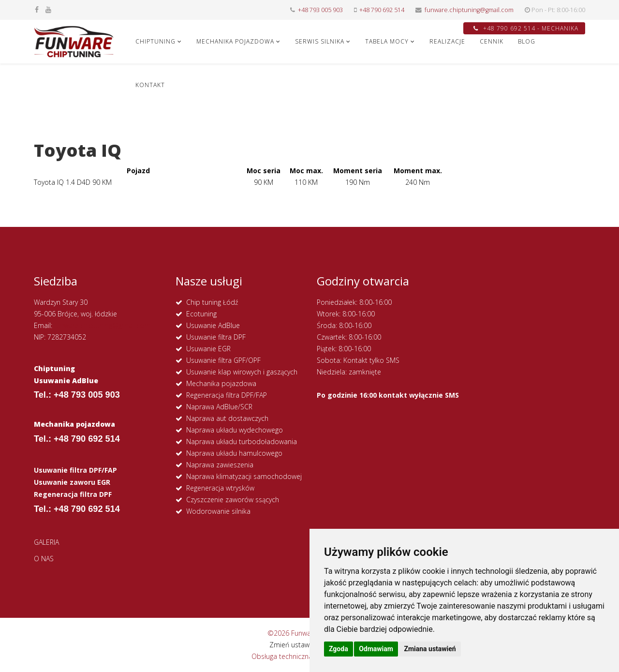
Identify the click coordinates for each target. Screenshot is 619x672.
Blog (527, 41)
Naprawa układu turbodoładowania (242, 441)
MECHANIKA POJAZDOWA (235, 41)
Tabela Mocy (387, 41)
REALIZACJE (447, 41)
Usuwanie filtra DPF (216, 337)
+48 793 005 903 (320, 10)
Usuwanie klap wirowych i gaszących (242, 372)
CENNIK (492, 41)
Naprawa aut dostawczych (227, 418)
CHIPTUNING (155, 41)
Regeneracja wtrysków (220, 488)
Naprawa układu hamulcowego (234, 453)
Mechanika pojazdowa (221, 383)
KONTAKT (150, 85)
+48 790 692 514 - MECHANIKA (526, 28)
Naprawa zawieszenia (220, 465)
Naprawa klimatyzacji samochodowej (244, 476)
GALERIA (46, 542)
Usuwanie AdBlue (213, 325)
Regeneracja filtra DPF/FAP (227, 395)
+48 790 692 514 (382, 10)
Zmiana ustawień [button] (430, 649)
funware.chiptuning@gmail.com (469, 10)
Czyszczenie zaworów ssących (233, 500)
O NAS (44, 559)
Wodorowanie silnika (218, 511)
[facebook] (37, 9)
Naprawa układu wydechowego (235, 430)
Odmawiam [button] (376, 649)
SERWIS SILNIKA (320, 41)
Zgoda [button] (339, 649)
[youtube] (48, 9)
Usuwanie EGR (208, 349)
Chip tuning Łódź (212, 302)
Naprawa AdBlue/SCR (219, 407)
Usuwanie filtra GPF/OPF (223, 360)
